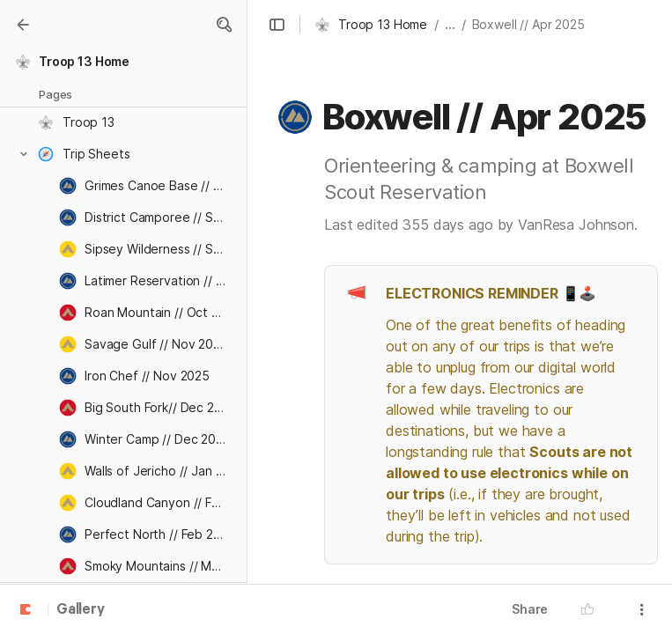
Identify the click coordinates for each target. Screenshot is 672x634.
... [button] (450, 24)
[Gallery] (23, 25)
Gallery (81, 610)
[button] (224, 25)
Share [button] (530, 609)
